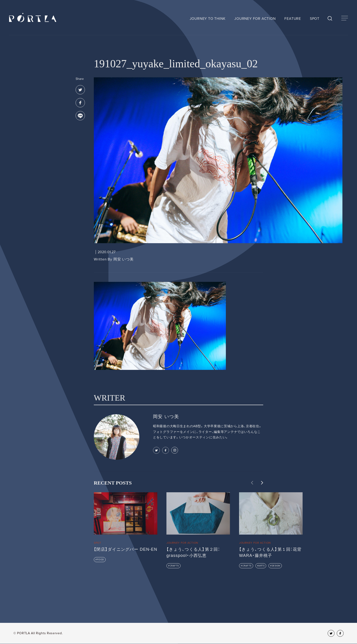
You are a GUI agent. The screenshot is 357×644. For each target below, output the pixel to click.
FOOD (101, 560)
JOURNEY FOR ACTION (255, 19)
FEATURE (293, 19)
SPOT (315, 19)
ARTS (261, 566)
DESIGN (276, 566)
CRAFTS (174, 566)
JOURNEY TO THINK (208, 19)
